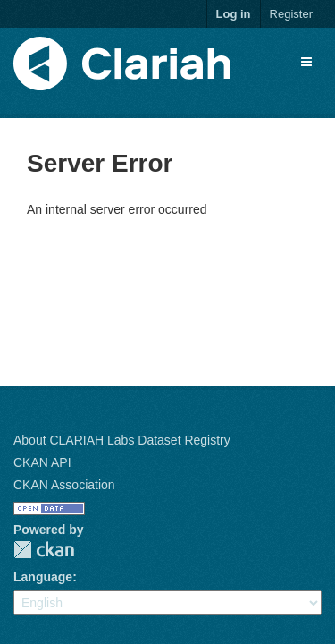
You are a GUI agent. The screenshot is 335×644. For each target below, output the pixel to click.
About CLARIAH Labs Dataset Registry (122, 440)
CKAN (44, 550)
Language (43, 577)
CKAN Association (64, 485)
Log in (234, 14)
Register (291, 14)
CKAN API (42, 462)
